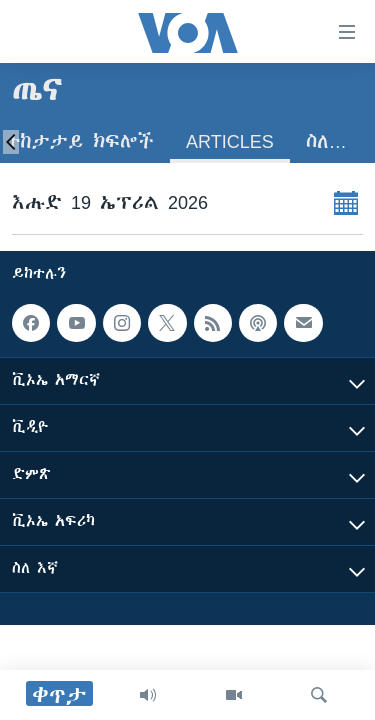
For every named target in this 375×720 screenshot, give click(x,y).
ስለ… (326, 141)
